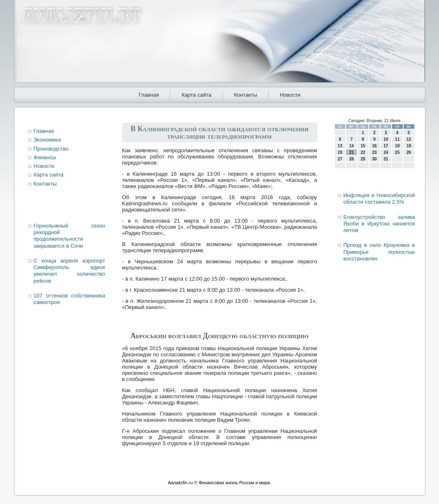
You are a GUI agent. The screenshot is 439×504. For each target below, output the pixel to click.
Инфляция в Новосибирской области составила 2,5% (379, 199)
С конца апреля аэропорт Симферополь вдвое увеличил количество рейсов (70, 271)
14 (352, 146)
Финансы (45, 157)
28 (352, 159)
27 (340, 159)
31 (386, 159)
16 (374, 146)
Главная (149, 95)
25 (397, 152)
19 (409, 146)
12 (409, 139)
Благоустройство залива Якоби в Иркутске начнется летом (379, 224)
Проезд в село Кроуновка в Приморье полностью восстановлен (379, 252)
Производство (51, 149)
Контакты (246, 95)
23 (374, 152)
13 (340, 146)
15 (363, 146)
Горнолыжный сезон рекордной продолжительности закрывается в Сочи (70, 236)
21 (352, 152)
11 (397, 139)
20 (340, 152)
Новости (290, 95)
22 (363, 152)
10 (386, 139)
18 (397, 146)
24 (386, 152)
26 (409, 152)
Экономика (47, 140)
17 (386, 146)
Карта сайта (196, 95)
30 (374, 159)
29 (363, 159)
